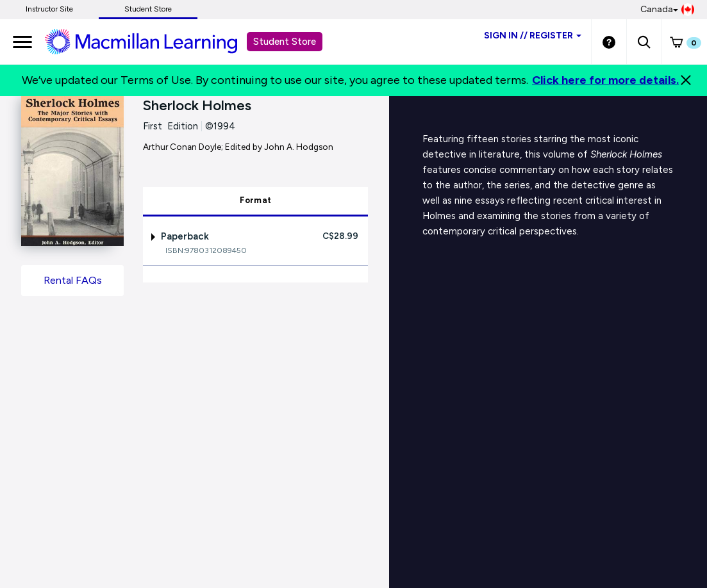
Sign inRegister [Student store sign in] (533, 36)
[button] (644, 42)
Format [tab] (256, 200)
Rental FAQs (73, 280)
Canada (667, 10)
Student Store (148, 9)
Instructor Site (49, 9)
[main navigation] (22, 42)
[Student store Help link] (609, 42)
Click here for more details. (605, 80)
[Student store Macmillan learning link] (151, 41)
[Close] (686, 80)
